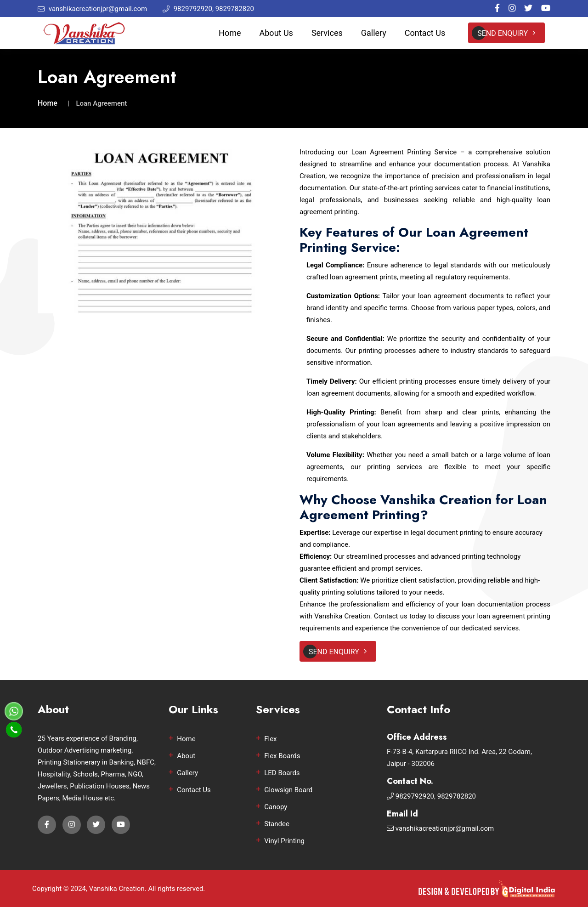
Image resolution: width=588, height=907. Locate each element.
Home (230, 33)
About (186, 756)
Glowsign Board (288, 790)
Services (327, 33)
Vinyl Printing (284, 841)
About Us (276, 33)
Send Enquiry (506, 33)
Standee (277, 824)
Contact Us (425, 33)
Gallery (374, 33)
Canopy (276, 807)
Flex (270, 739)
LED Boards (282, 773)
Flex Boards (282, 756)
